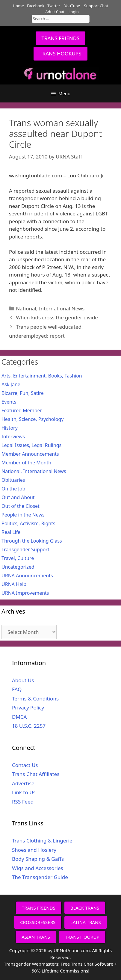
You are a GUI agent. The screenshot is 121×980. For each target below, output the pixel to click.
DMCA (19, 717)
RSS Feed (23, 802)
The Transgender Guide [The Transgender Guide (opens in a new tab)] (40, 877)
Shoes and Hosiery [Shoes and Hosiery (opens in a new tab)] (34, 850)
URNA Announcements (27, 576)
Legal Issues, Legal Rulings (31, 445)
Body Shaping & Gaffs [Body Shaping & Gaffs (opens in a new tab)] (38, 859)
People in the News (23, 515)
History (10, 428)
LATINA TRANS (86, 922)
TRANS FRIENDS (61, 38)
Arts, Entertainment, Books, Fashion (42, 376)
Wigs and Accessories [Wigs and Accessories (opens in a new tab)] (38, 868)
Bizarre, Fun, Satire (23, 393)
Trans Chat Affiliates (36, 774)
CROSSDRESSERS (38, 922)
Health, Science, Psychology (32, 419)
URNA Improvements (25, 593)
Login (74, 12)
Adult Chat (55, 12)
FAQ (17, 689)
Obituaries (13, 480)
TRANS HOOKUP (82, 937)
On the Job (13, 489)
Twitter (54, 6)
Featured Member (22, 410)
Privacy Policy (28, 708)
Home (18, 6)
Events (9, 402)
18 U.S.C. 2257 (29, 726)
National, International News (50, 308)
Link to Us (24, 792)
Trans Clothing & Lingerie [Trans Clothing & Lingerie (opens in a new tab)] (42, 841)
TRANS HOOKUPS (60, 53)
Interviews (13, 437)
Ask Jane (11, 384)
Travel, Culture (18, 558)
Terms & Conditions (35, 699)
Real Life (11, 532)
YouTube (72, 6)
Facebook (36, 6)
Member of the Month (26, 463)
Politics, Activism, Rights (28, 523)
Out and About (18, 497)
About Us (23, 680)
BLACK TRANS (85, 908)
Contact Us (25, 765)
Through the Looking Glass (32, 541)
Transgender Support (25, 549)
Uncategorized (18, 567)
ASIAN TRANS (36, 937)
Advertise (23, 783)
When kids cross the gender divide (57, 317)
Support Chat (96, 6)
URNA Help (14, 584)
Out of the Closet (21, 506)
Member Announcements (30, 454)
